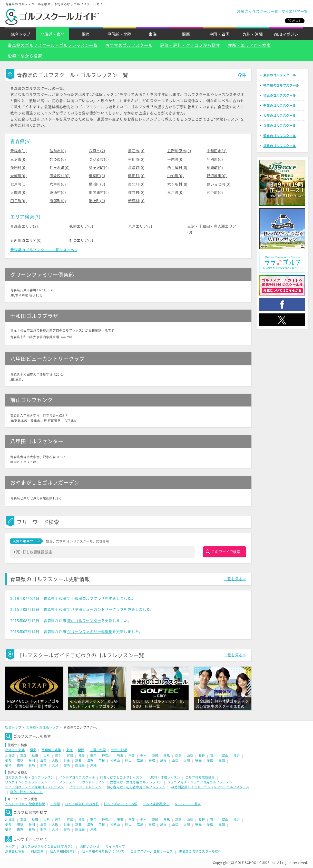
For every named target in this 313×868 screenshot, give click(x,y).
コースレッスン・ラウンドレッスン (79, 782)
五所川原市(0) (179, 151)
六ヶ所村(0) (177, 184)
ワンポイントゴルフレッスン (26, 782)
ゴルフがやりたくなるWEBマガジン (47, 846)
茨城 (155, 755)
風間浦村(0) (99, 192)
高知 (222, 760)
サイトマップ (115, 846)
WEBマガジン (286, 34)
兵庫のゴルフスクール (280, 126)
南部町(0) (58, 201)
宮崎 (67, 765)
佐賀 (20, 765)
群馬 (167, 755)
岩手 (58, 755)
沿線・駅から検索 (25, 56)
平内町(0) (175, 159)
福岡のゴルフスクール (280, 146)
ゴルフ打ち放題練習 (200, 777)
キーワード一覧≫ (188, 804)
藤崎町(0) (215, 168)
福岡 (8, 765)
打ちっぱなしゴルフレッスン (121, 777)
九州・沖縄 (253, 34)
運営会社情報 (15, 851)
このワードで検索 (226, 552)
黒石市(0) (136, 151)
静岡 (32, 760)
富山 (225, 755)
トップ (10, 846)
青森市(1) (18, 151)
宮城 (70, 755)
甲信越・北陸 (119, 34)
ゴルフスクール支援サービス (152, 851)
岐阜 (20, 760)
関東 (86, 34)
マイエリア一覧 (295, 12)
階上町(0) (97, 201)
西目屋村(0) (177, 168)
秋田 (35, 755)
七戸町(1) (18, 184)
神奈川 (107, 755)
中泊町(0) (175, 176)
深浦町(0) (136, 168)
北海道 (10, 755)
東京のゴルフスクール (280, 75)
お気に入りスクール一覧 (258, 12)
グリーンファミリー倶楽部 (90, 632)
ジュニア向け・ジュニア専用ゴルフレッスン (200, 782)
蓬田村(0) (18, 168)
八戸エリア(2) (140, 226)
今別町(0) (215, 159)
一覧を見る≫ (235, 579)
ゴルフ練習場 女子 (156, 804)
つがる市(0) (99, 159)
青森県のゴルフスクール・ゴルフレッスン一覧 (53, 45)
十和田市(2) (217, 151)
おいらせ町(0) (219, 184)
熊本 (43, 765)
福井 (237, 755)
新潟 (178, 755)
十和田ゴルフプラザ (88, 598)
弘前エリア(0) (81, 226)
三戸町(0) (175, 192)
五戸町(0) (215, 192)
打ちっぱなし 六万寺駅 (82, 804)
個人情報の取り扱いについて (103, 851)
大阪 (55, 760)
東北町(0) (136, 184)
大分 (55, 765)
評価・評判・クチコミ (27, 792)
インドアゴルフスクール (77, 777)
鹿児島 (80, 765)
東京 (93, 755)
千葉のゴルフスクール (280, 106)
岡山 (128, 760)
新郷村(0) (136, 201)
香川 (187, 760)
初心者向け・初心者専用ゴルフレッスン (136, 787)
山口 (175, 760)
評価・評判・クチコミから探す (190, 45)
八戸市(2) (97, 151)
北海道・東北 (53, 34)
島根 (163, 760)
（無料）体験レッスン (164, 777)
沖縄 (93, 765)
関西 (186, 34)
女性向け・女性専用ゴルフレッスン (136, 782)
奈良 (102, 760)
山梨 (190, 755)
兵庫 (67, 760)
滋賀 (90, 760)
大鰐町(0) (18, 176)
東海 (153, 34)
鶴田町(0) (136, 176)
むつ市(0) (58, 159)
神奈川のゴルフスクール (281, 85)
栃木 (143, 755)
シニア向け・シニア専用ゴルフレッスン (35, 787)
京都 (78, 760)
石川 (213, 755)
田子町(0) (18, 201)
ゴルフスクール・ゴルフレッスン (30, 777)
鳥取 (152, 760)
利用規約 (37, 851)
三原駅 (55, 804)
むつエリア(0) (81, 240)
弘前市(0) (58, 151)
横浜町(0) (97, 184)
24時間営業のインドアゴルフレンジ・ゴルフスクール (210, 787)
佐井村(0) (136, 192)
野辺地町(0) (217, 176)
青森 (23, 755)
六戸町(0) (58, 184)
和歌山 (115, 760)
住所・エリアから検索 (249, 45)
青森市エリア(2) (24, 226)
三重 (43, 760)
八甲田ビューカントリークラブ (97, 609)
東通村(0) (58, 192)
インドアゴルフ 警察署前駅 (25, 804)
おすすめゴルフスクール (129, 45)
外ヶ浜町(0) (60, 168)
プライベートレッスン (85, 787)
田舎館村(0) (60, 176)
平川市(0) (136, 159)
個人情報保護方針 (63, 851)
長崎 (32, 765)
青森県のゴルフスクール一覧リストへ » (44, 250)
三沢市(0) (18, 159)
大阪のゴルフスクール (280, 116)
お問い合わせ (90, 846)
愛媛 (210, 760)
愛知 (8, 760)
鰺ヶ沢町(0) (99, 168)
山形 (47, 755)
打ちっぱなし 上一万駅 (121, 804)
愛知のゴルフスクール (280, 136)
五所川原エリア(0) (26, 240)
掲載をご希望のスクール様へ (200, 851)
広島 (140, 760)
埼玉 (120, 755)
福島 (82, 755)
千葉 (132, 755)
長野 (202, 755)
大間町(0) (18, 192)
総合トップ (21, 34)
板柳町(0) (97, 176)
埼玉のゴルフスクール (280, 95)
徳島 (198, 760)
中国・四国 (219, 34)
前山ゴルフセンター (84, 621)
